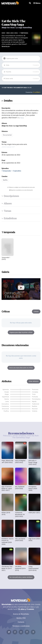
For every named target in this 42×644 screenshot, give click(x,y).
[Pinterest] (27, 632)
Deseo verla (21, 79)
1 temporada (24, 33)
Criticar (36, 311)
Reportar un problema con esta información (21, 190)
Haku (22, 118)
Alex (32, 607)
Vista (21, 65)
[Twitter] (9, 632)
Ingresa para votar (11, 58)
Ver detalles (6, 47)
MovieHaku (21, 600)
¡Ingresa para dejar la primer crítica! (21, 332)
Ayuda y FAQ (21, 618)
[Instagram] (21, 632)
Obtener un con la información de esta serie (21, 187)
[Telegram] (33, 632)
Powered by (33, 92)
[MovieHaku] (10, 3)
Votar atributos (34, 381)
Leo (37, 607)
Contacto (21, 622)
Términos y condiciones (21, 626)
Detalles (8, 101)
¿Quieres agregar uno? (8, 147)
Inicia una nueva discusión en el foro (21, 368)
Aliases (8, 204)
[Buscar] (30, 3)
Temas (8, 211)
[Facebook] (15, 632)
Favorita (21, 72)
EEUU (8, 33)
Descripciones (11, 196)
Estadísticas (10, 219)
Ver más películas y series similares (21, 577)
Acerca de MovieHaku (21, 614)
